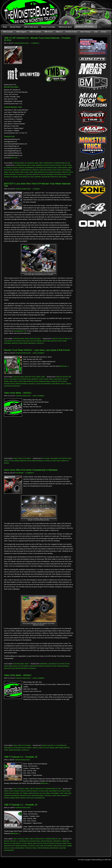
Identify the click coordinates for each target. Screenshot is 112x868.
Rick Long (40, 846)
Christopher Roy (47, 841)
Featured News (19, 163)
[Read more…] (15, 158)
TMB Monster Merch (65, 27)
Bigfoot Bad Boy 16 (57, 165)
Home (5, 27)
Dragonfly (57, 841)
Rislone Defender (47, 174)
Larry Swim (33, 172)
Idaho (6, 172)
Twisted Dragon (43, 848)
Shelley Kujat (9, 848)
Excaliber (15, 793)
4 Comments (35, 43)
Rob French (58, 174)
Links (96, 32)
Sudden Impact (20, 848)
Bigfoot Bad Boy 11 (49, 745)
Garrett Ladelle (32, 748)
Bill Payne (68, 165)
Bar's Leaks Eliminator (35, 165)
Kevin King (59, 843)
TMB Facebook (8, 32)
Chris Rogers (62, 168)
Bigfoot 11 (14, 841)
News (36, 163)
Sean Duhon (57, 846)
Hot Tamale (24, 793)
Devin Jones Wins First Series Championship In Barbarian (31, 470)
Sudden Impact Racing (18, 798)
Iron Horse (58, 379)
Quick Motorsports (33, 174)
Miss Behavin (15, 796)
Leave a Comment (38, 353)
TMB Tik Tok (48, 32)
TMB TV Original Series (21, 789)
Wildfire (38, 177)
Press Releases (35, 339)
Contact (104, 32)
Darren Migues (26, 170)
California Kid (29, 168)
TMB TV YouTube (35, 32)
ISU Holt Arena (14, 172)
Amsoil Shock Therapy (12, 791)
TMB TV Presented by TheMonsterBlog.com (54, 163)
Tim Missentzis (39, 798)
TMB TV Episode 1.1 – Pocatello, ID (21, 805)
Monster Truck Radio (48, 27)
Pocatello (21, 174)
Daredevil (16, 170)
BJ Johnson (8, 168)
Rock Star (67, 174)
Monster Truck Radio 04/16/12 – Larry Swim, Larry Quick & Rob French (37, 350)
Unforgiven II (54, 848)
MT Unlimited (29, 163)
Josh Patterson (49, 843)
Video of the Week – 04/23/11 (18, 393)
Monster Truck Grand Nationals (50, 172)
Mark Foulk (67, 843)
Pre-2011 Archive (71, 32)
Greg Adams (66, 170)
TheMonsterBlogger (21, 43)
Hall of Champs (86, 32)
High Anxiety (17, 843)
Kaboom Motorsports (37, 666)
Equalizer (8, 793)
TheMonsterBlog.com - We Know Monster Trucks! (55, 10)
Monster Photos (15, 27)
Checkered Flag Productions (46, 168)
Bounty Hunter (18, 168)
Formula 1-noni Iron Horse (42, 170)
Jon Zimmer (55, 793)
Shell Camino (67, 846)
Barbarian (44, 664)
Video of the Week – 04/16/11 (18, 675)
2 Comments (30, 473)
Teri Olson (30, 798)
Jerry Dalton (38, 843)
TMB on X (59, 32)
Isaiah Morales (34, 793)
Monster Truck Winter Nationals (24, 343)
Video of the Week (24, 458)
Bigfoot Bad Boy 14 (33, 791)
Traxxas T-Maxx (31, 848)
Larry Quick (24, 172)
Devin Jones (8, 666)
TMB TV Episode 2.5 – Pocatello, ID (21, 757)
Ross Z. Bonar (66, 384)
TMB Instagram (21, 32)
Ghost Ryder (57, 170)
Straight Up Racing (11, 177)
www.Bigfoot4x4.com (20, 331)
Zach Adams (63, 177)
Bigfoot (47, 165)
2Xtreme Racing (21, 165)
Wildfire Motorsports (50, 177)
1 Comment (36, 189)
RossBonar (19, 473)
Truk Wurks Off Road (26, 177)
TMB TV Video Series (31, 27)
